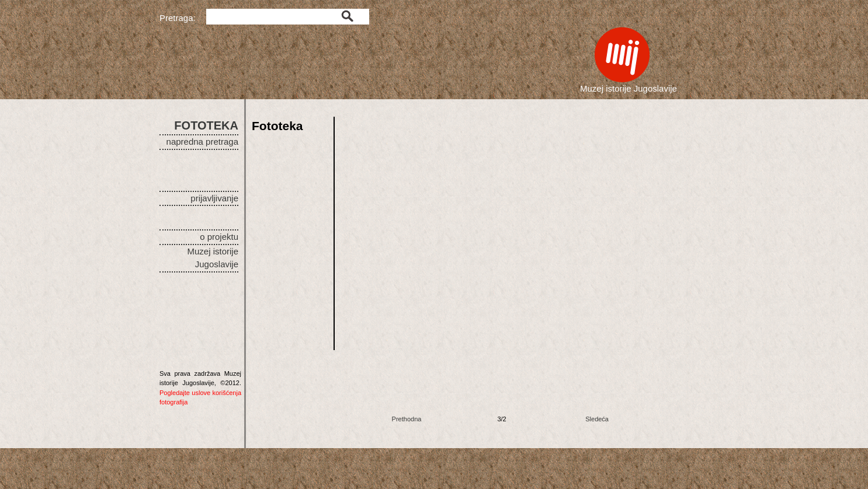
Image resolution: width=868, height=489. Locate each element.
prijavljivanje (214, 198)
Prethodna (407, 419)
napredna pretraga (202, 142)
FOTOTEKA (206, 125)
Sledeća (597, 419)
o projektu (219, 237)
